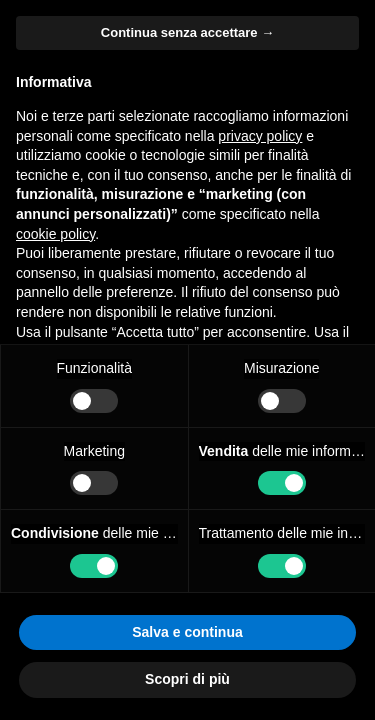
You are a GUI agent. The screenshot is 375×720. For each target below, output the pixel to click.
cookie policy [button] (55, 234)
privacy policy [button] (260, 136)
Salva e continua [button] (187, 632)
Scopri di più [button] (187, 679)
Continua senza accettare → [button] (187, 32)
